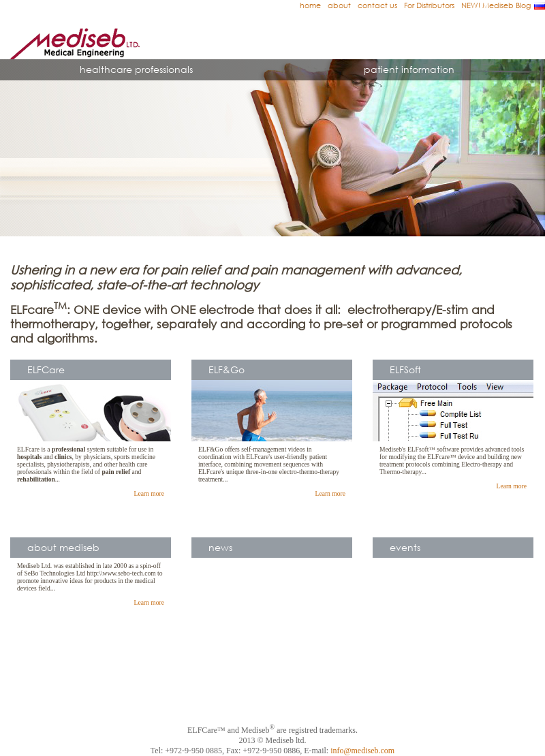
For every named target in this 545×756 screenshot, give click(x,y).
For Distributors (429, 5)
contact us (377, 5)
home (310, 5)
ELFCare (46, 369)
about (339, 5)
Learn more (149, 493)
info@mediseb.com (362, 751)
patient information (409, 69)
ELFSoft (405, 369)
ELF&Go (227, 369)
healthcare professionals (136, 69)
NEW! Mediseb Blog (496, 5)
